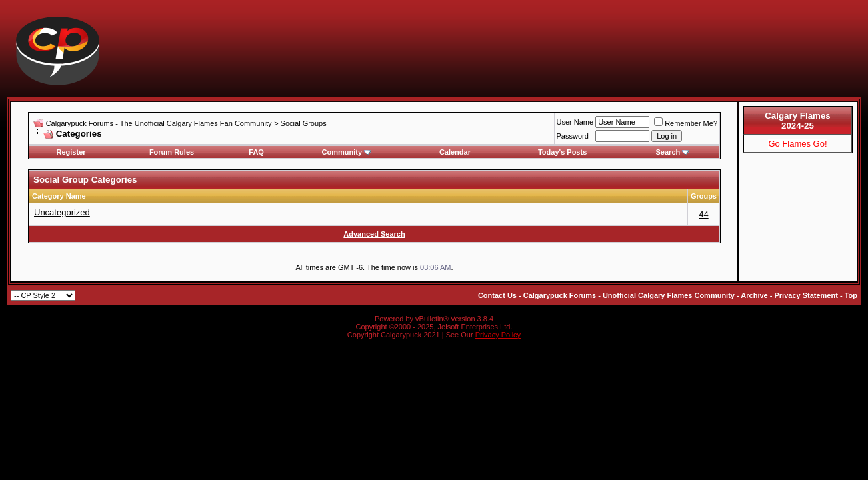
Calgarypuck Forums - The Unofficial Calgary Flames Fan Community (159, 123)
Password (573, 136)
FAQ (256, 152)
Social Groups (304, 123)
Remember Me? (686, 123)
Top (851, 295)
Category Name (59, 196)
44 (703, 214)
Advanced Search (374, 234)
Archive (754, 295)
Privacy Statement (806, 295)
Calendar (455, 152)
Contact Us (497, 295)
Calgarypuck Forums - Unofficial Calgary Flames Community (629, 295)
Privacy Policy (498, 335)
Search (673, 152)
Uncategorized (62, 212)
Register (71, 152)
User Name (575, 122)
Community (347, 152)
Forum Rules (172, 152)
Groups (704, 196)
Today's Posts (562, 152)
